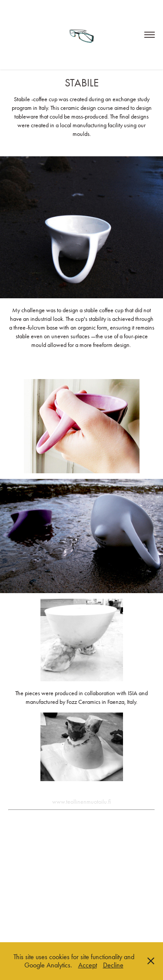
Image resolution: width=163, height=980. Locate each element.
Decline (113, 965)
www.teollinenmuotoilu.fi (81, 802)
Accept (88, 965)
